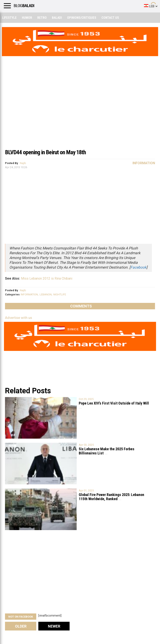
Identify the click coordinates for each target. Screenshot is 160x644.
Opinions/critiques (82, 18)
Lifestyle (9, 18)
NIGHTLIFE (60, 294)
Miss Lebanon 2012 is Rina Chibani (47, 278)
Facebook (138, 267)
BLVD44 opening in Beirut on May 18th (45, 152)
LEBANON (46, 294)
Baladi (57, 18)
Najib (23, 163)
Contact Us (110, 18)
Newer (54, 626)
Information (144, 163)
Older (21, 626)
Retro (42, 18)
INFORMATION (29, 294)
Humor (27, 18)
